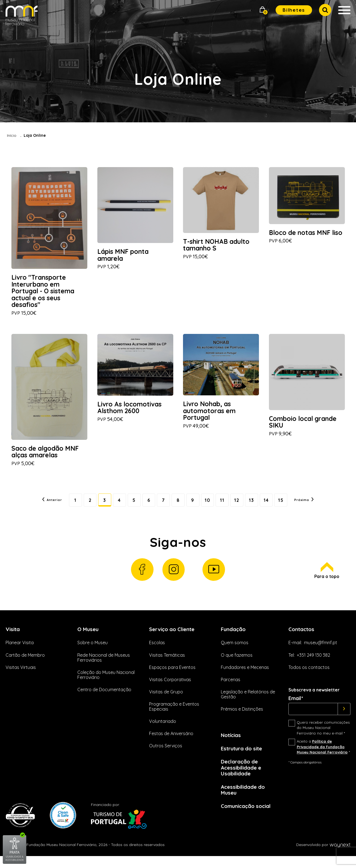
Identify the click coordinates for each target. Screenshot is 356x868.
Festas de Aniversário (171, 742)
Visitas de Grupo (166, 700)
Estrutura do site (244, 757)
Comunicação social (248, 817)
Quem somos (235, 651)
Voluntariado (163, 730)
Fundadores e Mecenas (245, 676)
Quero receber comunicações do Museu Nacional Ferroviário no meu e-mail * (323, 736)
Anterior (40, 505)
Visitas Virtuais (21, 676)
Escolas (157, 651)
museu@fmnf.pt (321, 651)
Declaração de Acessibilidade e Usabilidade (243, 777)
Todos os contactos (309, 676)
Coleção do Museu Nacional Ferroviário (106, 683)
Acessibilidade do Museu (245, 800)
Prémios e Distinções (242, 717)
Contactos (303, 637)
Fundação (234, 637)
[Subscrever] (344, 717)
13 (259, 505)
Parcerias (231, 688)
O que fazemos (237, 663)
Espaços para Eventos (172, 676)
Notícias (232, 743)
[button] (263, 10)
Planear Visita (20, 651)
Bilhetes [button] (294, 10)
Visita (13, 637)
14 (275, 505)
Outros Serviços (166, 754)
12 (243, 505)
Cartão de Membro (25, 663)
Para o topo (326, 578)
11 (227, 505)
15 (291, 505)
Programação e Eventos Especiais (174, 715)
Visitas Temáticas (167, 663)
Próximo (316, 505)
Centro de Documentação (104, 698)
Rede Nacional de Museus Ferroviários (104, 666)
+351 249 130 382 (313, 663)
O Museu (89, 637)
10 (210, 505)
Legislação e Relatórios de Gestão (248, 703)
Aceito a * (323, 755)
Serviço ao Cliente (174, 637)
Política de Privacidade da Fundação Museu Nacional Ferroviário (322, 755)
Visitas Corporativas (170, 688)
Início (12, 135)
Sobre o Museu (92, 651)
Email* (296, 707)
